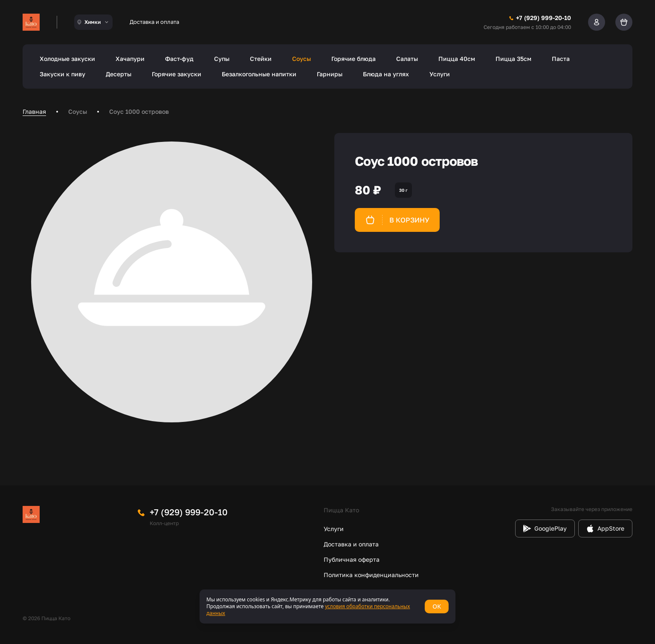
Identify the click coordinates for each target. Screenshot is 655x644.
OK (437, 606)
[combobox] (93, 22)
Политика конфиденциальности (371, 575)
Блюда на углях (386, 74)
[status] (327, 606)
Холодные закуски (67, 59)
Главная (34, 111)
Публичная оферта (352, 559)
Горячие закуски (177, 74)
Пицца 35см (513, 59)
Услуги (440, 74)
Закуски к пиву (62, 74)
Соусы (301, 59)
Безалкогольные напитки (259, 74)
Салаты (407, 59)
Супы (222, 59)
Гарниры (330, 74)
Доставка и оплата (154, 22)
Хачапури (130, 59)
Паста (561, 59)
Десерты (119, 74)
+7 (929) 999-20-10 (189, 512)
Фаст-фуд (179, 59)
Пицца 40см (457, 59)
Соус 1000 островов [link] (139, 111)
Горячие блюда (354, 59)
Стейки (261, 59)
